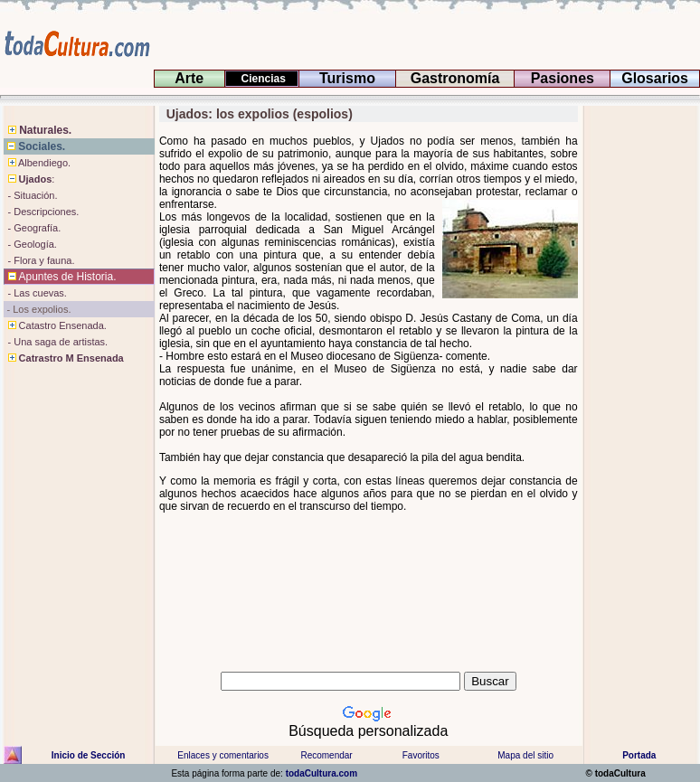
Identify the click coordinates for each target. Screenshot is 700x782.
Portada (639, 755)
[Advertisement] (639, 393)
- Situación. (31, 195)
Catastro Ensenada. (55, 325)
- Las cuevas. (35, 293)
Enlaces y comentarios (222, 755)
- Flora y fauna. (39, 260)
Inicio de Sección (89, 755)
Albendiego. (38, 163)
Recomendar (326, 755)
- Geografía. (33, 228)
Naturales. (38, 130)
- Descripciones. (42, 212)
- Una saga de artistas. (56, 342)
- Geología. (30, 244)
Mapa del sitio (525, 755)
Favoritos (421, 755)
